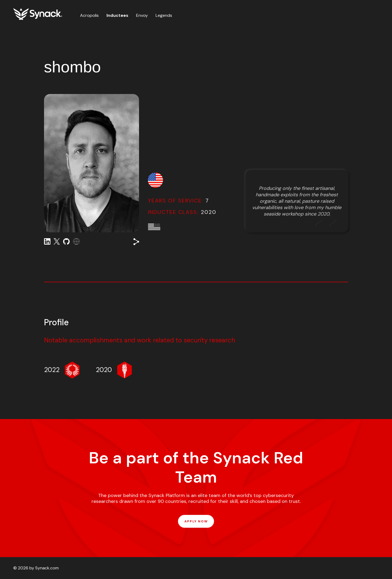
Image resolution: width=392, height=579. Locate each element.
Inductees (117, 15)
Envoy (142, 15)
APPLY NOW (196, 521)
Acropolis (89, 15)
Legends (164, 15)
